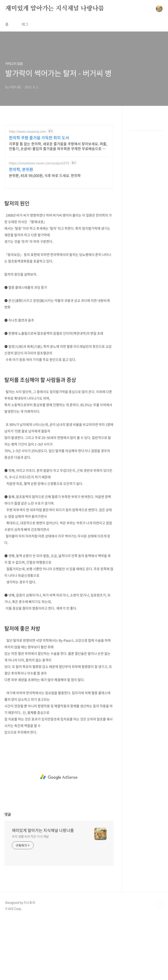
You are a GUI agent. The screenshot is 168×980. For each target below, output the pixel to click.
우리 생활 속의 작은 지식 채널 (30, 898)
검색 (149, 9)
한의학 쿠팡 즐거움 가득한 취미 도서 (39, 138)
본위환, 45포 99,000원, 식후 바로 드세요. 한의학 (45, 175)
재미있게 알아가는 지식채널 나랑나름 (55, 9)
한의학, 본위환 (21, 169)
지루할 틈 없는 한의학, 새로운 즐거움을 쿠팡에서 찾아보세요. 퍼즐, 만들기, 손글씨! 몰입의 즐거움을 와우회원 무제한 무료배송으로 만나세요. (58, 146)
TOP (159, 965)
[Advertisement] (59, 224)
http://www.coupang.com (27, 131)
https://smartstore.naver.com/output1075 (39, 163)
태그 (25, 24)
